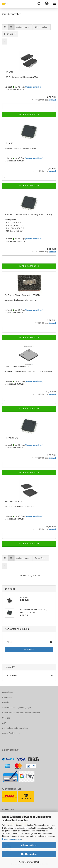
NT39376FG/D (11, 438)
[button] (5, 27)
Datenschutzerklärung (12, 839)
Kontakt (6, 702)
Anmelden (29, 649)
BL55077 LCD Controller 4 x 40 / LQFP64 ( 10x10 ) (28, 215)
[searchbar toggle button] (39, 4)
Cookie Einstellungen (11, 733)
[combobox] (23, 27)
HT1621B (9, 72)
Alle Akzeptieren (29, 845)
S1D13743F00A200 (14, 501)
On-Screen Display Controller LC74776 (22, 295)
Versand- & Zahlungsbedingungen (17, 708)
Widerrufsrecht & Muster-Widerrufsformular (21, 713)
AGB (4, 723)
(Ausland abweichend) (34, 87)
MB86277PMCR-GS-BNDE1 (17, 366)
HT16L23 (9, 143)
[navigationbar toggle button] (54, 4)
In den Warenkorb (29, 114)
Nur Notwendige (29, 854)
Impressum (7, 697)
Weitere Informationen (29, 862)
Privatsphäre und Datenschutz (15, 728)
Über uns (6, 718)
